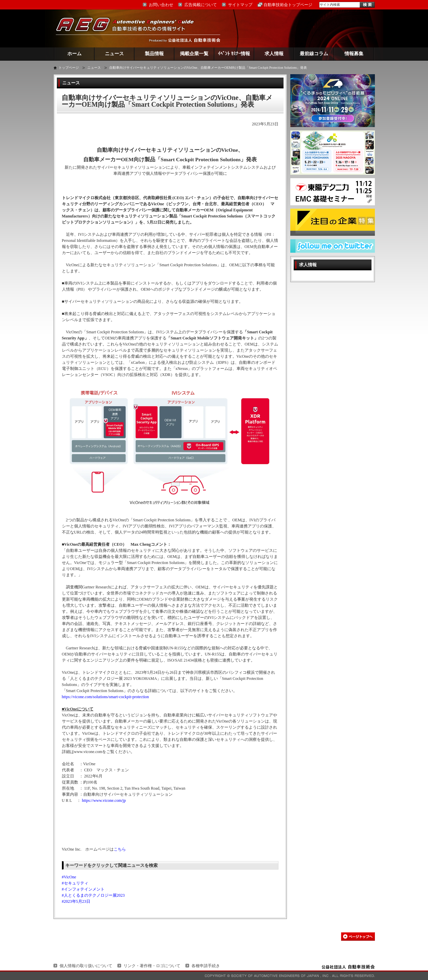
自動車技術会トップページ (288, 5)
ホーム (74, 54)
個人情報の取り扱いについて (86, 966)
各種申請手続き (206, 966)
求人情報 (274, 54)
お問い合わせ (161, 5)
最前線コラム (314, 54)
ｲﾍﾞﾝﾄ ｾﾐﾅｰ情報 (234, 54)
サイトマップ (240, 5)
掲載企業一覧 (194, 54)
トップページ (69, 68)
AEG (129, 28)
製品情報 (154, 54)
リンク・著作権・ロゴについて (152, 966)
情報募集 (354, 54)
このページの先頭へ (358, 936)
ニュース (114, 54)
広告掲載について (201, 5)
